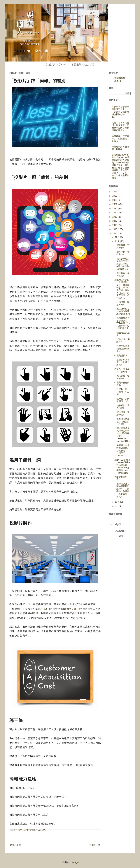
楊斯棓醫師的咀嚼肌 (27, 830)
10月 (118, 502)
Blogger (75, 862)
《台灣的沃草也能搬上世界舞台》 (122, 349)
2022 (115, 200)
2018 (115, 217)
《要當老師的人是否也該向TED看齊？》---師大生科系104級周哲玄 (122, 323)
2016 (115, 225)
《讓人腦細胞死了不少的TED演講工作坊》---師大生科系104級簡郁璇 (122, 264)
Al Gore (45, 609)
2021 (115, 204)
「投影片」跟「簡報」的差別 (122, 392)
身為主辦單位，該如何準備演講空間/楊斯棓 (122, 311)
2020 (115, 208)
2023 (115, 196)
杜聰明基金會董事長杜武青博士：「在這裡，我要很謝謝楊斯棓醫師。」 (120, 112)
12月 (118, 237)
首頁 (121, 536)
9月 (117, 506)
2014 (115, 234)
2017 (115, 221)
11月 (118, 241)
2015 (115, 229)
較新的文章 (15, 845)
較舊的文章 (95, 845)
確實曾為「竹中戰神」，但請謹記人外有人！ (120, 139)
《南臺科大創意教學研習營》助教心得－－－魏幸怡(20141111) (122, 451)
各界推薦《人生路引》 (84, 65)
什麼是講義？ (121, 356)
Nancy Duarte (71, 609)
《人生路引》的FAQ (55, 65)
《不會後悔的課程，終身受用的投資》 (122, 422)
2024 (115, 192)
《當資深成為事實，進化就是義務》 (122, 362)
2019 (115, 213)
